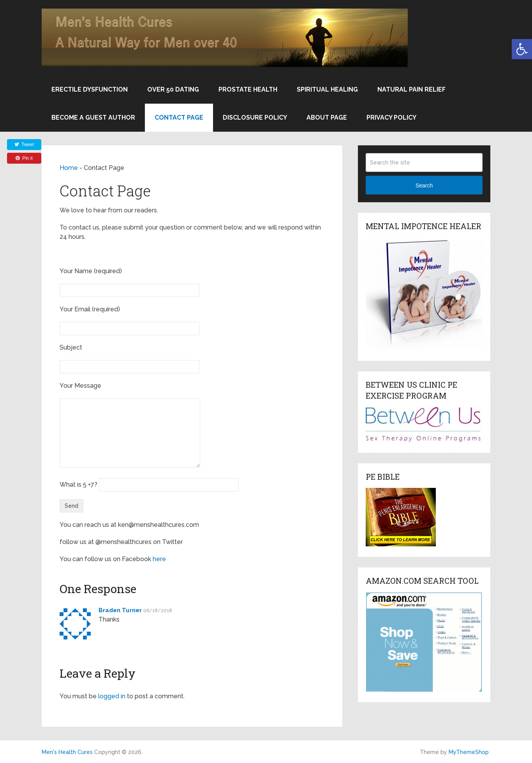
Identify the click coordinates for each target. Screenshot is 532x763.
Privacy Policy (391, 117)
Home (69, 168)
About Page (327, 117)
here (159, 559)
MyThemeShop (469, 752)
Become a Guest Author (93, 117)
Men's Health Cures (67, 752)
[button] (522, 49)
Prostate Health (248, 89)
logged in (112, 696)
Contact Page (179, 117)
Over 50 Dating (173, 89)
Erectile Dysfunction (90, 89)
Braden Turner (120, 610)
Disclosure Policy (255, 117)
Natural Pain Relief (411, 89)
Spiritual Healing (327, 89)
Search (424, 185)
